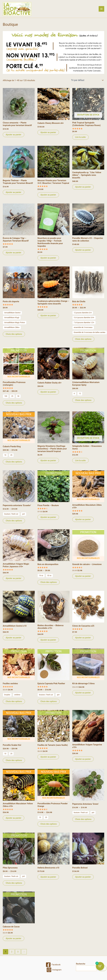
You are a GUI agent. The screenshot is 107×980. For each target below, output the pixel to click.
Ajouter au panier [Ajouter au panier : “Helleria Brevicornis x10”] (48, 877)
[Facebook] (53, 965)
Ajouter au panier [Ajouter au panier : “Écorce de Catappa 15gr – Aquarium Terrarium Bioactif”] (14, 253)
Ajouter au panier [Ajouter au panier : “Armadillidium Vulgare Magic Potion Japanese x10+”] (14, 578)
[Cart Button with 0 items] (100, 966)
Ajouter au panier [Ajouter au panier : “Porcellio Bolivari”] (83, 877)
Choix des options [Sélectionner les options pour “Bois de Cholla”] (83, 339)
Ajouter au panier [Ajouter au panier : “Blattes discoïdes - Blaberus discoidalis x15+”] (48, 640)
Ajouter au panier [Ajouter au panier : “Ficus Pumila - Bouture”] (48, 517)
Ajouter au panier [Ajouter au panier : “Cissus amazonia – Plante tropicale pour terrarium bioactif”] (14, 135)
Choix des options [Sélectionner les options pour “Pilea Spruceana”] (14, 883)
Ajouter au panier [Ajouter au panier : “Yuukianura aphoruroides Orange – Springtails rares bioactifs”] (48, 315)
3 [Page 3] (18, 952)
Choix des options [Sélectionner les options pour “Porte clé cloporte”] (14, 334)
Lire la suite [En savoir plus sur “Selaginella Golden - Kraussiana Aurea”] (80, 460)
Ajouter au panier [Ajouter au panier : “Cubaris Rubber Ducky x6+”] (48, 392)
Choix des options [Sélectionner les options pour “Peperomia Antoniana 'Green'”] (83, 819)
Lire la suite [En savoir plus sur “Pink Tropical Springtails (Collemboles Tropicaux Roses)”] (80, 137)
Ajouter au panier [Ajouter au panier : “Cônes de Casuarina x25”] (83, 638)
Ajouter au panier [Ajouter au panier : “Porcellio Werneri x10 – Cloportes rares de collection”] (83, 250)
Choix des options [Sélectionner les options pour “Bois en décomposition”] (49, 582)
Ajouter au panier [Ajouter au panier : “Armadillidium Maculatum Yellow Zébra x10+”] (14, 818)
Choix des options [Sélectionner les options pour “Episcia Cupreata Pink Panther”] (49, 701)
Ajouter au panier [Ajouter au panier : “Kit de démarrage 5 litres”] (83, 693)
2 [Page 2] (12, 952)
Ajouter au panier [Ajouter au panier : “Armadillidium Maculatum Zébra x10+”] (83, 519)
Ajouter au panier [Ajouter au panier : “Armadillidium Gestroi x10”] (14, 638)
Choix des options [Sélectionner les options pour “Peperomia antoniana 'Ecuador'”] (14, 521)
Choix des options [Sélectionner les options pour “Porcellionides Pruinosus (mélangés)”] (14, 403)
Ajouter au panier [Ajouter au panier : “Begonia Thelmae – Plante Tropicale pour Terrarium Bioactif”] (14, 192)
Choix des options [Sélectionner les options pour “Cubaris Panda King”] (14, 462)
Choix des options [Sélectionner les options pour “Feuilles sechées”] (14, 701)
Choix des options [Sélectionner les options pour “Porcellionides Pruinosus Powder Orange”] (49, 824)
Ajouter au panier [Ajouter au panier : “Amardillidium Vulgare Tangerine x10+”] (83, 759)
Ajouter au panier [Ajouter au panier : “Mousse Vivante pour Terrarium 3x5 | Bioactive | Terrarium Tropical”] (48, 195)
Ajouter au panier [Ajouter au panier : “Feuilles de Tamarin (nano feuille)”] (48, 757)
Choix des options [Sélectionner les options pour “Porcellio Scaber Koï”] (14, 760)
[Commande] (87, 80)
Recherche (81, 964)
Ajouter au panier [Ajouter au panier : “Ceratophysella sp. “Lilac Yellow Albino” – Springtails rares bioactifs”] (83, 187)
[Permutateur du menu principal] (101, 9)
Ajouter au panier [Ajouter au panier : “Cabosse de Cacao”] (14, 938)
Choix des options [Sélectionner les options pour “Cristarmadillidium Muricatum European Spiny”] (83, 400)
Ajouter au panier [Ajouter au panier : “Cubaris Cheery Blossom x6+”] (48, 132)
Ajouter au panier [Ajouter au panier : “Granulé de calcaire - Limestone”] (83, 576)
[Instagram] (54, 970)
